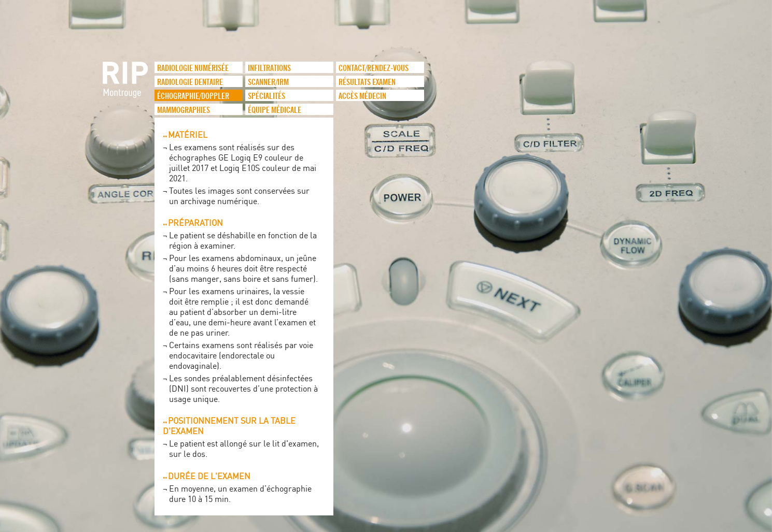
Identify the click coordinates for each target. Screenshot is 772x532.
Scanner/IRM (268, 82)
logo (126, 85)
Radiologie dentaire (190, 82)
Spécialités (266, 96)
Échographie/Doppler (193, 96)
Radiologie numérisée (193, 68)
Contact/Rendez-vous (374, 68)
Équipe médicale (275, 110)
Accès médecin (362, 96)
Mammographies (184, 110)
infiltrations (269, 68)
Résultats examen (367, 82)
